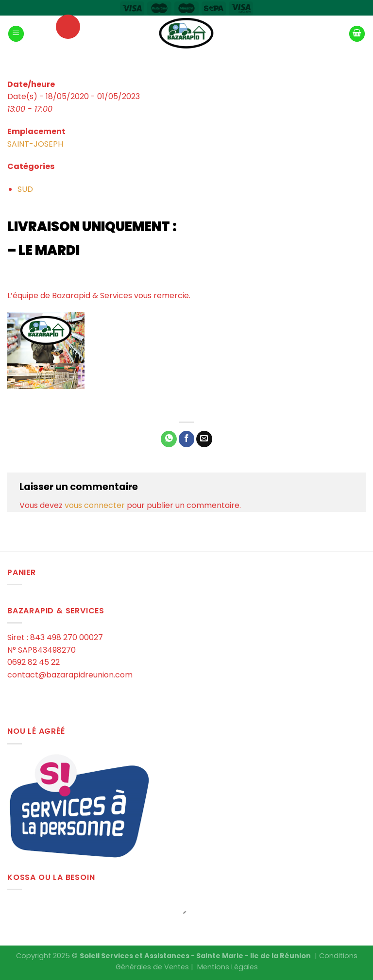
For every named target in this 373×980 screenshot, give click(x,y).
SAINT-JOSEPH (35, 144)
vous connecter (95, 505)
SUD (25, 189)
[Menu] (16, 34)
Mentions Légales (228, 967)
